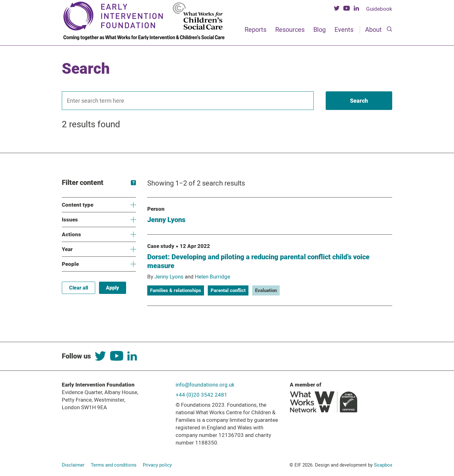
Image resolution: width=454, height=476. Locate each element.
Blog (320, 30)
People (99, 264)
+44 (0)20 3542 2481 (201, 395)
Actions (99, 235)
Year (99, 249)
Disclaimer (73, 465)
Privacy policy (157, 465)
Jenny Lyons (166, 220)
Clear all (79, 288)
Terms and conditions (114, 465)
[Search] (390, 30)
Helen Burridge (212, 277)
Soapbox (383, 465)
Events (344, 30)
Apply (112, 288)
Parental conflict (228, 290)
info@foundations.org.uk (205, 385)
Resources (290, 30)
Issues (99, 220)
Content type (99, 205)
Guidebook (379, 9)
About (373, 30)
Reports (256, 30)
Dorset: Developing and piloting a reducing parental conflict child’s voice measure (258, 261)
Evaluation (266, 290)
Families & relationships (176, 290)
